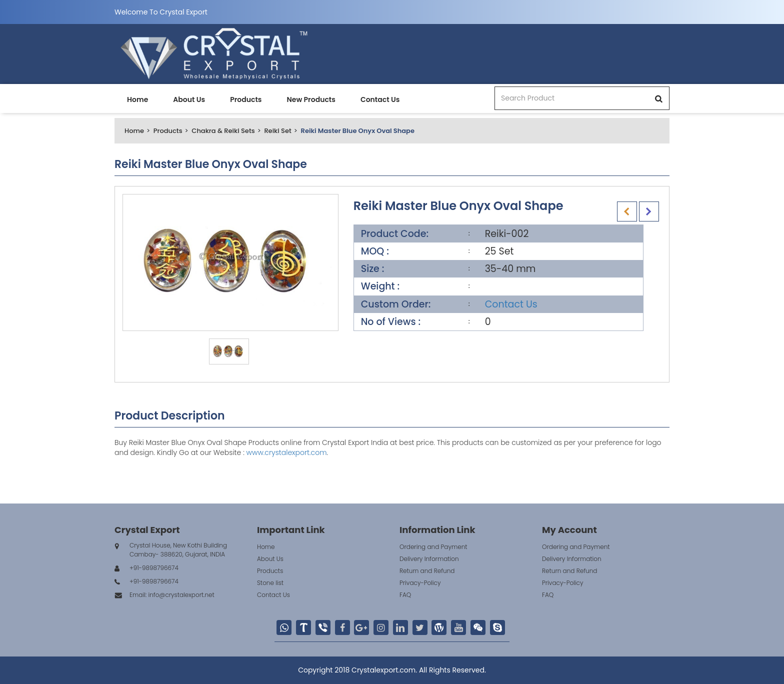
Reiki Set (277, 131)
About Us (189, 99)
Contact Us (380, 99)
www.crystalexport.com (287, 452)
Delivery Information (429, 559)
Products (246, 99)
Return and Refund (427, 571)
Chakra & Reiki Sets (223, 131)
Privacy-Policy (420, 583)
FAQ (405, 595)
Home (137, 99)
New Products (311, 99)
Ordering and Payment (433, 547)
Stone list (270, 583)
